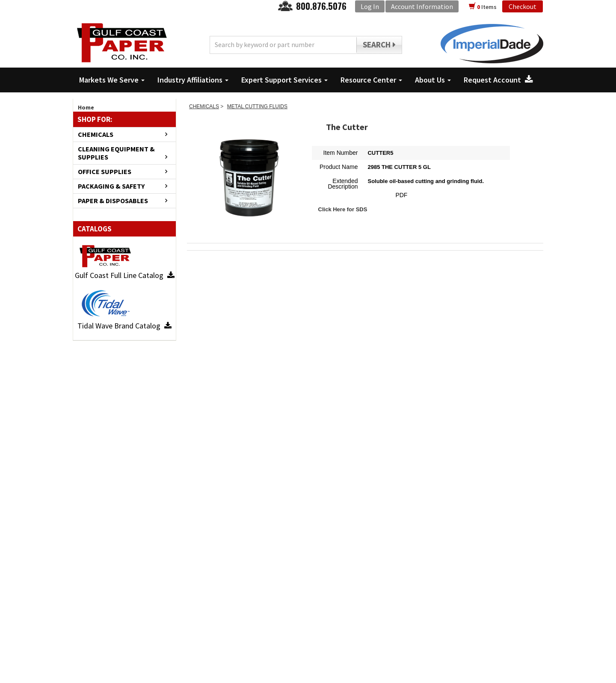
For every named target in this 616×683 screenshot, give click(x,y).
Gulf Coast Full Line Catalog (125, 275)
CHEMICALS (96, 135)
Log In (370, 6)
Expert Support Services (284, 80)
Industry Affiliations (193, 80)
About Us (433, 80)
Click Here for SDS (343, 209)
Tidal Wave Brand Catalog (124, 326)
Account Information (422, 6)
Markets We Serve (112, 80)
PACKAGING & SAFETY (111, 186)
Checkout (523, 6)
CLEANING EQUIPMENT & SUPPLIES (116, 153)
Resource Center (371, 80)
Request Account (498, 80)
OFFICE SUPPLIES (105, 172)
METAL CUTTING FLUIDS (257, 106)
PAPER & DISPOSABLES (113, 201)
